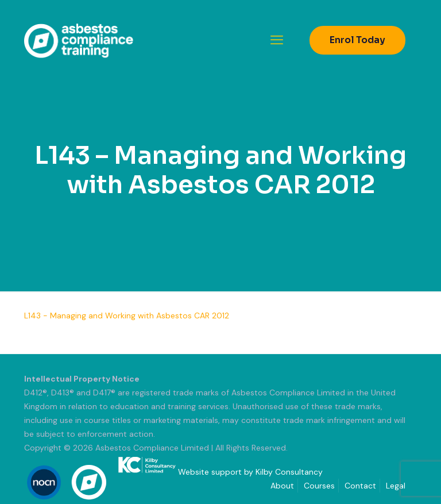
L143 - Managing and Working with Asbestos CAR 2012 (127, 316)
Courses (319, 486)
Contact (360, 486)
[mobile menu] (277, 40)
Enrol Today (357, 40)
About (282, 486)
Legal (396, 486)
